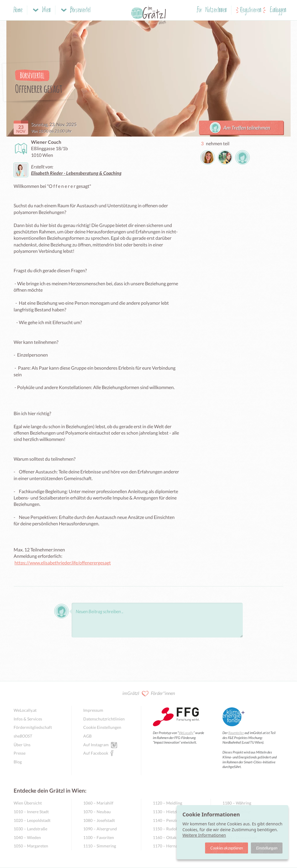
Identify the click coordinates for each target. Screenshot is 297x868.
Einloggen (278, 10)
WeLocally (186, 733)
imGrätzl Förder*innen (149, 694)
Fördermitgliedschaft (33, 727)
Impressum (93, 710)
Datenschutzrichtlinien (104, 719)
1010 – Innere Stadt (31, 812)
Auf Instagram (96, 744)
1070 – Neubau (97, 812)
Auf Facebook (96, 753)
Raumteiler (236, 733)
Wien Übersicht (28, 803)
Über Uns (22, 745)
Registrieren (251, 10)
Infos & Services (28, 719)
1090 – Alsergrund (100, 829)
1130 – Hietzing (167, 812)
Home (18, 10)
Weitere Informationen (204, 835)
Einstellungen (267, 848)
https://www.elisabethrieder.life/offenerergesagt (63, 563)
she (23, 736)
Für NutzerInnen (212, 10)
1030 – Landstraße (30, 829)
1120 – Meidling (167, 803)
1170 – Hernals (167, 846)
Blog (18, 762)
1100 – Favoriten (99, 837)
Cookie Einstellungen (102, 727)
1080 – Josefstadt (99, 820)
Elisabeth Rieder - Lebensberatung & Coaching (76, 173)
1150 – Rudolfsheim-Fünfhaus (176, 829)
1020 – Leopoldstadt (32, 820)
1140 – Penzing (167, 820)
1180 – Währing (237, 803)
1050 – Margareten (31, 846)
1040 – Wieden (27, 837)
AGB (87, 736)
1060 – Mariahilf (98, 803)
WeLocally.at (25, 710)
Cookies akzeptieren (227, 848)
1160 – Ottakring (168, 837)
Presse (20, 753)
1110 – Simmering (100, 846)
